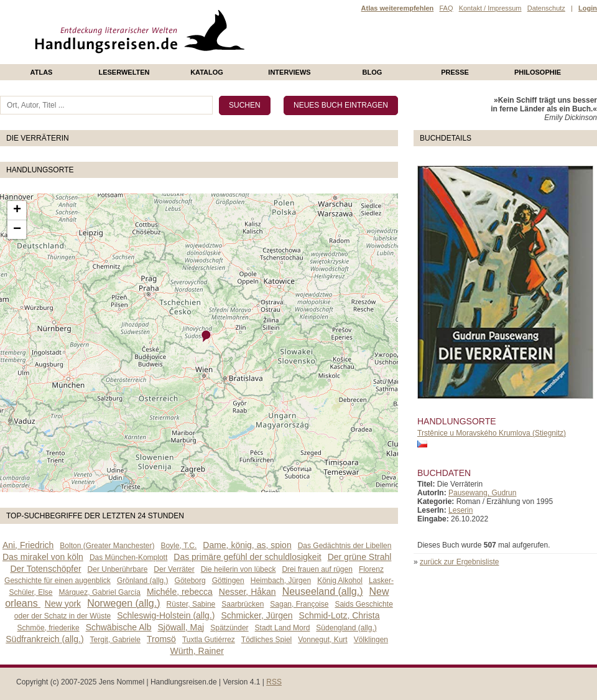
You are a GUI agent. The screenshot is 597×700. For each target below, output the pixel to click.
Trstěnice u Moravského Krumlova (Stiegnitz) (492, 433)
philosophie (538, 72)
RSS (274, 682)
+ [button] (17, 210)
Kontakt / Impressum (490, 8)
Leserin (460, 510)
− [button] (17, 230)
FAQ (446, 8)
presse (455, 72)
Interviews (289, 72)
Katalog (207, 72)
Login (588, 8)
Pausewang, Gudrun (482, 493)
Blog (373, 72)
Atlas (42, 72)
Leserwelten (124, 72)
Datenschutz (546, 8)
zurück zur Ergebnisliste (459, 562)
